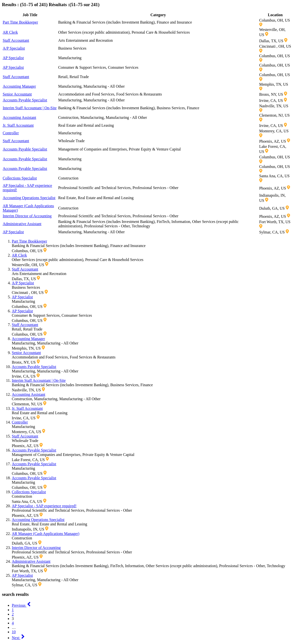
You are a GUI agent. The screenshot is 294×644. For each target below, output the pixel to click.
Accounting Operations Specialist (29, 198)
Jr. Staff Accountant (18, 125)
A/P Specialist (14, 48)
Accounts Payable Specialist (25, 100)
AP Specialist (13, 58)
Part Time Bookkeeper (20, 22)
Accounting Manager (19, 86)
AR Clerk (10, 32)
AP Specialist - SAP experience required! (44, 506)
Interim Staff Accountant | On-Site (30, 108)
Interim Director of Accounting (27, 216)
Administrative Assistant (22, 224)
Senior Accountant (17, 94)
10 (14, 632)
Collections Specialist (20, 178)
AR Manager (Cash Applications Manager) (45, 534)
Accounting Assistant (19, 117)
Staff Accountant (16, 40)
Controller (11, 133)
